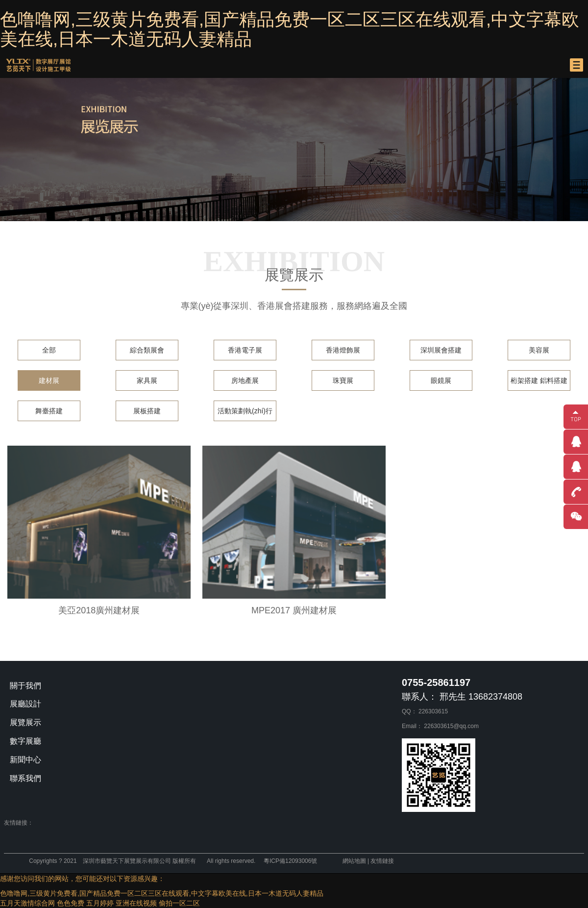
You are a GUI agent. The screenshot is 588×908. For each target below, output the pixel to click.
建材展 (49, 380)
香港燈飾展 (343, 350)
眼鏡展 (441, 380)
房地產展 (245, 380)
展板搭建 (147, 411)
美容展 (539, 350)
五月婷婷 (100, 903)
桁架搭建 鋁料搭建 (539, 380)
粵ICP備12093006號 (290, 861)
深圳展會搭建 (441, 350)
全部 (49, 350)
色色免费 (71, 903)
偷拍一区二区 (179, 903)
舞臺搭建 (49, 411)
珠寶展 (343, 380)
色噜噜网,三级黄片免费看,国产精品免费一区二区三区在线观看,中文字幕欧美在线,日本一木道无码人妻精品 (290, 29)
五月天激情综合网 (27, 903)
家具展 (147, 380)
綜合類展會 (147, 350)
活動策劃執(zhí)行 (245, 411)
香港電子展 (245, 350)
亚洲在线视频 (136, 903)
